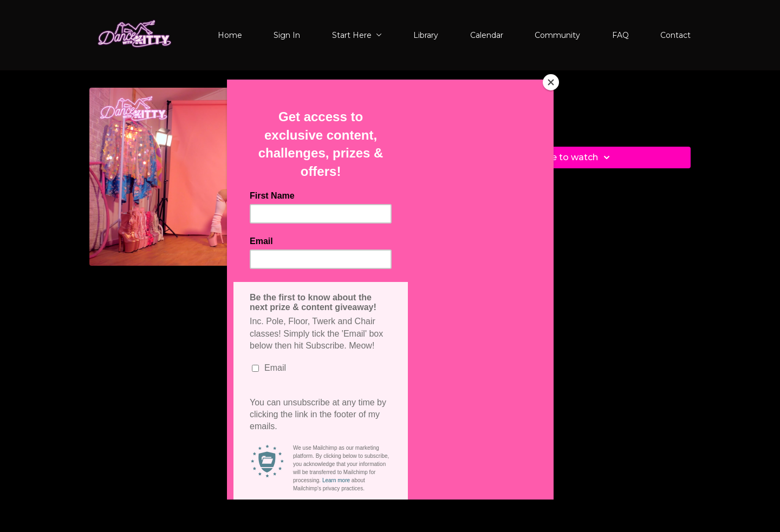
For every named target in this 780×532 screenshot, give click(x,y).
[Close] (551, 82)
